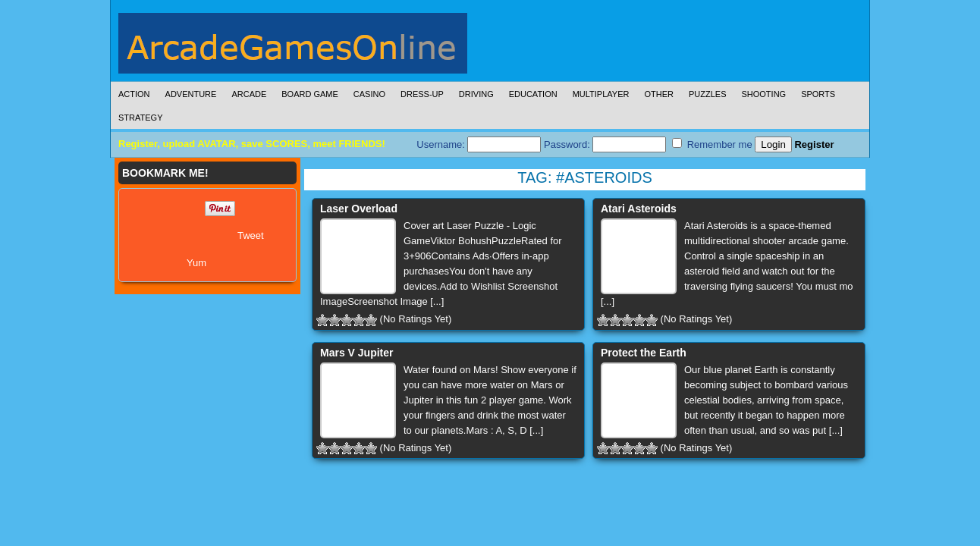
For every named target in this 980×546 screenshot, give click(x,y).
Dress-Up (422, 94)
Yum (196, 263)
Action (134, 94)
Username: (479, 144)
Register (814, 144)
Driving (476, 94)
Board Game (310, 94)
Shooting (763, 94)
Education (533, 94)
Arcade (249, 94)
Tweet (251, 235)
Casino (369, 94)
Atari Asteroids (639, 209)
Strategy (140, 118)
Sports (818, 94)
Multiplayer (601, 94)
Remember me (712, 144)
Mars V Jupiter (357, 353)
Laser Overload (359, 209)
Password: (605, 144)
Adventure (191, 94)
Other (659, 94)
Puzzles (708, 94)
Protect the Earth (644, 353)
